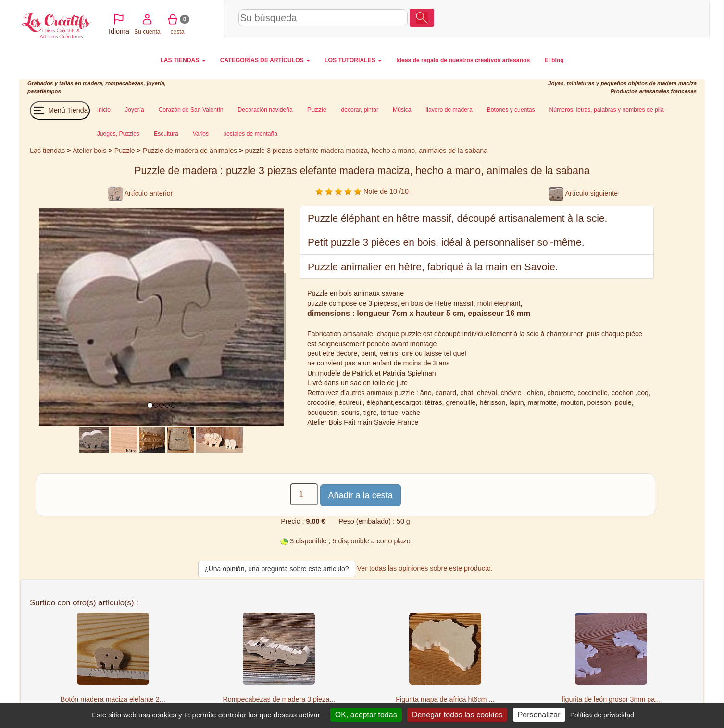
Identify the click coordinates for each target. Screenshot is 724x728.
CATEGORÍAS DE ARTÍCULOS (265, 60)
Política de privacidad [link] (602, 715)
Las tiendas (47, 151)
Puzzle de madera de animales (190, 151)
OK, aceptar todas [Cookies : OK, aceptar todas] (366, 715)
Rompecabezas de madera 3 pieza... (279, 699)
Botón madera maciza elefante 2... (113, 699)
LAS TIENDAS (183, 60)
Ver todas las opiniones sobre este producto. (425, 568)
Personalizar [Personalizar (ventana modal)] (539, 715)
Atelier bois (90, 151)
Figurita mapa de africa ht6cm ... (445, 699)
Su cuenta (605, 19)
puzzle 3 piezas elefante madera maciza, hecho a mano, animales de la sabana (367, 151)
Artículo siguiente (583, 193)
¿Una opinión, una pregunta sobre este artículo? (276, 569)
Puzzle (126, 151)
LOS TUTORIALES (353, 60)
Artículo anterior (140, 193)
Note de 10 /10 (362, 191)
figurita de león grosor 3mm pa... (611, 699)
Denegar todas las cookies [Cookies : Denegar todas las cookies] (457, 715)
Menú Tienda (60, 111)
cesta (636, 19)
